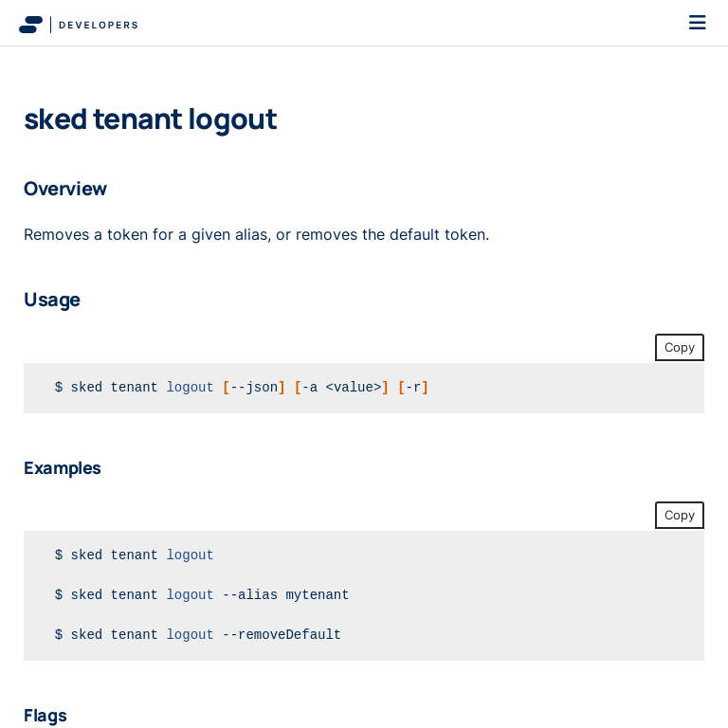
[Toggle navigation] (698, 23)
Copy (680, 347)
